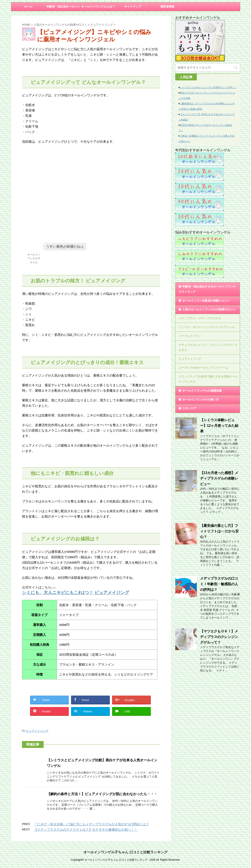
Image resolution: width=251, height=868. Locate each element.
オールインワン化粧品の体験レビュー (206, 301)
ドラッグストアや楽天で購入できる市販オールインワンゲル (208, 379)
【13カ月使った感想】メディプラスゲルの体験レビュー (219, 478)
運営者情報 (167, 7)
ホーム (28, 7)
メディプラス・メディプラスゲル (200, 318)
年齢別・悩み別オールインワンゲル (63, 8)
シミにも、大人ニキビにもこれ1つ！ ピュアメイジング (76, 593)
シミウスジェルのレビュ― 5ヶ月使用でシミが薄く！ (208, 87)
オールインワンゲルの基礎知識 (202, 391)
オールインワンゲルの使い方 (201, 400)
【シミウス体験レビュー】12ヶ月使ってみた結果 (219, 426)
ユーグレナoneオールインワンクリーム (204, 368)
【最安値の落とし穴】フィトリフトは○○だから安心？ (219, 531)
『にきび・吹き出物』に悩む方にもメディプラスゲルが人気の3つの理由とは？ (91, 824)
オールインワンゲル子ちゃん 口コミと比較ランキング (125, 852)
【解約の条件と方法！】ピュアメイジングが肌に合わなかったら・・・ (102, 794)
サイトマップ (133, 7)
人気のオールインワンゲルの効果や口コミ (209, 309)
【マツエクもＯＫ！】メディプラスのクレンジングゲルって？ (219, 637)
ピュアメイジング (37, 731)
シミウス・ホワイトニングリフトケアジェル (207, 327)
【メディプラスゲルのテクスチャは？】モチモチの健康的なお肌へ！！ (86, 830)
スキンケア (189, 408)
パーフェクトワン (190, 336)
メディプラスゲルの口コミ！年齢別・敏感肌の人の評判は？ (219, 584)
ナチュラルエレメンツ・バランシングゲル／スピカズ (208, 347)
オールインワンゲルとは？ (98, 7)
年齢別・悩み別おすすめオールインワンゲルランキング (207, 289)
